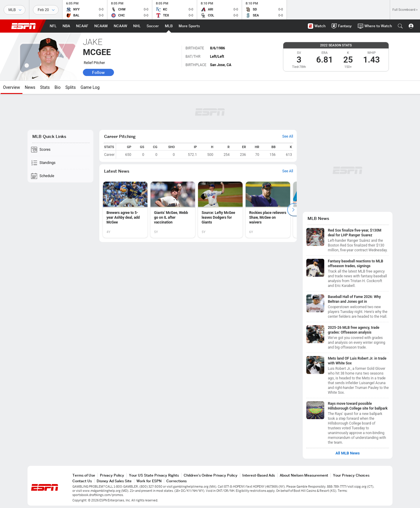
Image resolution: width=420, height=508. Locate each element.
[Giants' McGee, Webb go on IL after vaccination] (173, 210)
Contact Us (82, 481)
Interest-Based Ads (259, 475)
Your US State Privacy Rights (154, 475)
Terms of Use (84, 475)
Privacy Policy (112, 475)
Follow (98, 72)
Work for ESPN (149, 481)
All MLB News (347, 453)
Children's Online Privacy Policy (211, 475)
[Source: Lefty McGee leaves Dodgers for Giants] (220, 210)
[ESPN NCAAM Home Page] (101, 26)
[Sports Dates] (46, 10)
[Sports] (15, 10)
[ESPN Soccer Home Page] (153, 26)
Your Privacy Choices (351, 475)
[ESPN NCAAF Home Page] (82, 26)
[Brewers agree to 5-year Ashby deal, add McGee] (125, 210)
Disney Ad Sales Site (114, 481)
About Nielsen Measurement (304, 475)
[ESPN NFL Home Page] (53, 26)
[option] (125, 210)
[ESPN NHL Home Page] (137, 26)
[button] (400, 26)
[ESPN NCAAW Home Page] (120, 26)
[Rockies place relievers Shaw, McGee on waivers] (268, 210)
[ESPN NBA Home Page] (66, 26)
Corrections (176, 481)
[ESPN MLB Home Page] (169, 26)
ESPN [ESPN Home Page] (24, 26)
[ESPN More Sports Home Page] (189, 26)
